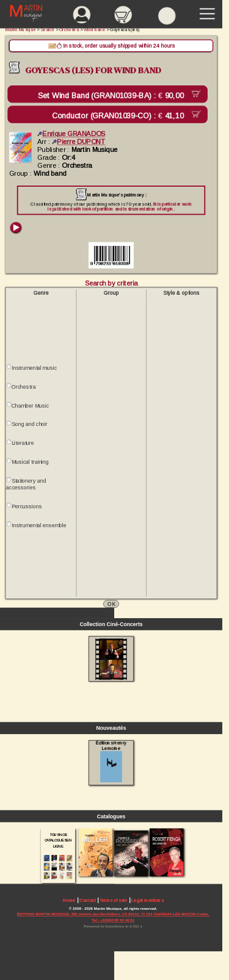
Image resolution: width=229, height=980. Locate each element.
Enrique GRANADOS (71, 134)
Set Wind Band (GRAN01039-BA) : (113, 96)
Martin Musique (21, 30)
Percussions (27, 506)
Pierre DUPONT (78, 142)
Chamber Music (30, 406)
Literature (23, 443)
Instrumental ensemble (39, 525)
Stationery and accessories (26, 484)
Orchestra (24, 387)
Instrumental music (34, 368)
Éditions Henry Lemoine (111, 762)
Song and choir (30, 424)
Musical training (30, 462)
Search (48, 30)
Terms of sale (113, 900)
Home (69, 900)
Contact (87, 900)
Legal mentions (147, 900)
